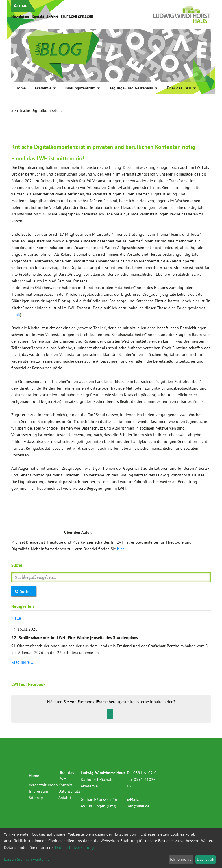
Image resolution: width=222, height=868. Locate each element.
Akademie (46, 88)
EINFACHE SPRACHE (77, 17)
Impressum (38, 791)
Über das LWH (182, 88)
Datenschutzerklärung (75, 847)
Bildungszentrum (83, 88)
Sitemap (36, 798)
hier (120, 549)
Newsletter (20, 17)
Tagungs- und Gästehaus (134, 88)
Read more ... (23, 662)
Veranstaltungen (43, 785)
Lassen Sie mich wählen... (26, 859)
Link (16, 315)
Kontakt (38, 17)
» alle (16, 618)
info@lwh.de (138, 806)
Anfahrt (52, 17)
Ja (110, 714)
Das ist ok (206, 859)
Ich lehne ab (181, 859)
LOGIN (21, 6)
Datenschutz (69, 791)
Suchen (24, 591)
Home (21, 88)
